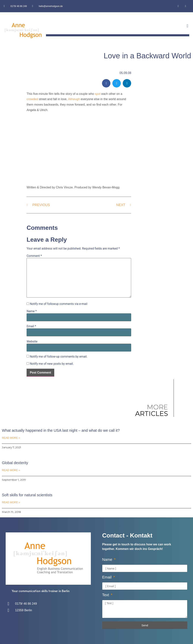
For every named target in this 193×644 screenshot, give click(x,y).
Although (74, 99)
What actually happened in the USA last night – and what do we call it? (61, 430)
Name (32, 311)
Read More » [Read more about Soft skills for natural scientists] (11, 502)
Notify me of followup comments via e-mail (59, 304)
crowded (32, 99)
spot (98, 94)
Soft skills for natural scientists (27, 495)
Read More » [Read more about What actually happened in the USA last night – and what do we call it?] (11, 438)
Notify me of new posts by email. (52, 364)
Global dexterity (15, 463)
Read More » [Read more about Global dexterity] (11, 470)
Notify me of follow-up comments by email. (59, 357)
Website (32, 342)
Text (106, 595)
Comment (34, 256)
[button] (187, 26)
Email (31, 326)
